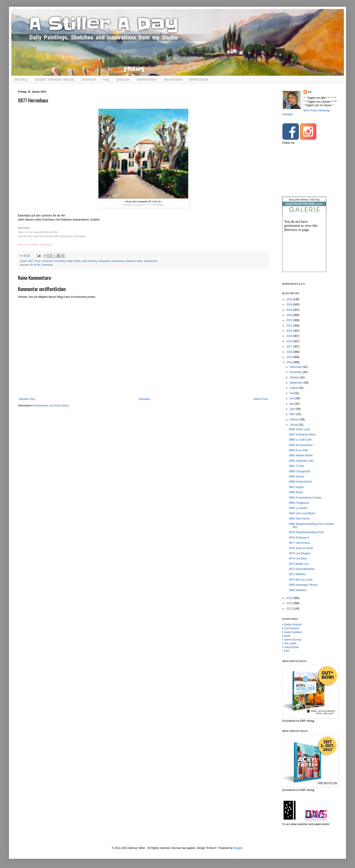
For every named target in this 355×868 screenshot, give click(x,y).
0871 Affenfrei (297, 574)
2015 (290, 357)
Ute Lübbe (290, 643)
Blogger (238, 848)
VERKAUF (89, 80)
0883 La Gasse (298, 508)
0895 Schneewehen (301, 445)
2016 (290, 352)
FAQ (106, 80)
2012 (290, 603)
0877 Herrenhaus (299, 543)
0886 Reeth (296, 492)
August (294, 388)
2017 (290, 347)
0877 (31, 261)
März (293, 414)
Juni (292, 398)
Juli (292, 393)
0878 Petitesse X (299, 538)
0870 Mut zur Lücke (301, 580)
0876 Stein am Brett (301, 548)
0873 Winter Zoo (299, 564)
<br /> (304, 247)
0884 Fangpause (299, 503)
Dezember (296, 367)
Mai (292, 404)
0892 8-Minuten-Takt (301, 461)
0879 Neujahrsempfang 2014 (306, 532)
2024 (290, 310)
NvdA (287, 636)
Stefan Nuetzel (293, 625)
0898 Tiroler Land (299, 429)
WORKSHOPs (147, 80)
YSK (286, 651)
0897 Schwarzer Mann (302, 435)
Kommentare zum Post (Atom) (51, 406)
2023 (290, 315)
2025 (290, 305)
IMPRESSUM (199, 80)
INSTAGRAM (173, 80)
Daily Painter (74, 261)
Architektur (60, 261)
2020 (290, 331)
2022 (290, 320)
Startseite (144, 399)
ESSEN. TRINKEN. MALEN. (55, 80)
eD (310, 92)
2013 (290, 598)
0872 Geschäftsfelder (302, 569)
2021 (290, 326)
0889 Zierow (296, 477)
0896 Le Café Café (300, 440)
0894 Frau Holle (298, 450)
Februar (295, 420)
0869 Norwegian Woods (303, 585)
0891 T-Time (296, 466)
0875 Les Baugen (300, 553)
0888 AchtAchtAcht (300, 482)
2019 (290, 336)
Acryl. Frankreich (44, 261)
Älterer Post (261, 399)
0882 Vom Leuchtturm (302, 513)
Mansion (131, 261)
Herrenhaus (119, 261)
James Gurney (293, 640)
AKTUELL (21, 80)
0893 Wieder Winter (301, 455)
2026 (290, 299)
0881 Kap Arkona (299, 519)
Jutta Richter (292, 647)
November (296, 372)
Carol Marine (292, 628)
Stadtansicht (151, 261)
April (293, 409)
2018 (290, 341)
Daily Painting (89, 261)
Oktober (295, 378)
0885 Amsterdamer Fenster (305, 498)
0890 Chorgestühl (300, 471)
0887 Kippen (296, 487)
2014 (290, 362)
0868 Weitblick (298, 590)
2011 (290, 609)
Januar (294, 425)
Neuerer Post (27, 399)
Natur (140, 261)
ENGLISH (123, 80)
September (297, 383)
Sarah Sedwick (293, 632)
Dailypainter (104, 261)
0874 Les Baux (298, 559)
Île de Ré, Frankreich (42, 265)
